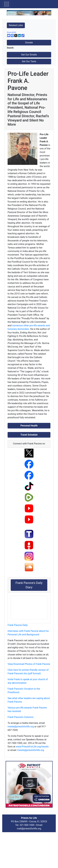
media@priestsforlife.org (21, 727)
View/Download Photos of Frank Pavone (29, 664)
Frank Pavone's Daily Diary (29, 585)
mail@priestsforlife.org (29, 829)
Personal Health (29, 426)
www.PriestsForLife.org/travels (32, 747)
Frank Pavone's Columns (21, 717)
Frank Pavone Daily (18, 625)
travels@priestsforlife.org (31, 750)
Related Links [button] (16, 25)
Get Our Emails (29, 55)
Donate (29, 43)
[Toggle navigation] (7, 4)
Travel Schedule (29, 435)
